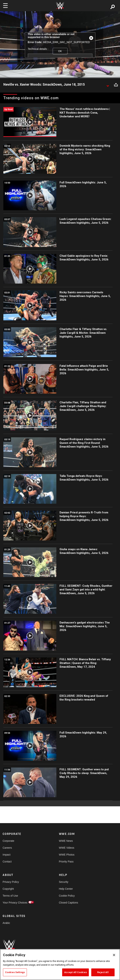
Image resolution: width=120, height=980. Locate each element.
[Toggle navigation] (5, 6)
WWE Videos (67, 848)
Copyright (8, 889)
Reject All (103, 972)
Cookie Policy (67, 896)
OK (60, 51)
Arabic (6, 923)
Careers (7, 848)
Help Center (66, 889)
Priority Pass (66, 862)
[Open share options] (116, 85)
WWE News (66, 841)
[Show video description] (108, 85)
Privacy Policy (11, 882)
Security (64, 882)
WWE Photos (67, 855)
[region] (60, 965)
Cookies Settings (15, 972)
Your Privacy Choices (15, 903)
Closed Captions (69, 903)
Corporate (8, 841)
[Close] (114, 955)
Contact (7, 862)
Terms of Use (10, 896)
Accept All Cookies (75, 972)
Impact (7, 855)
